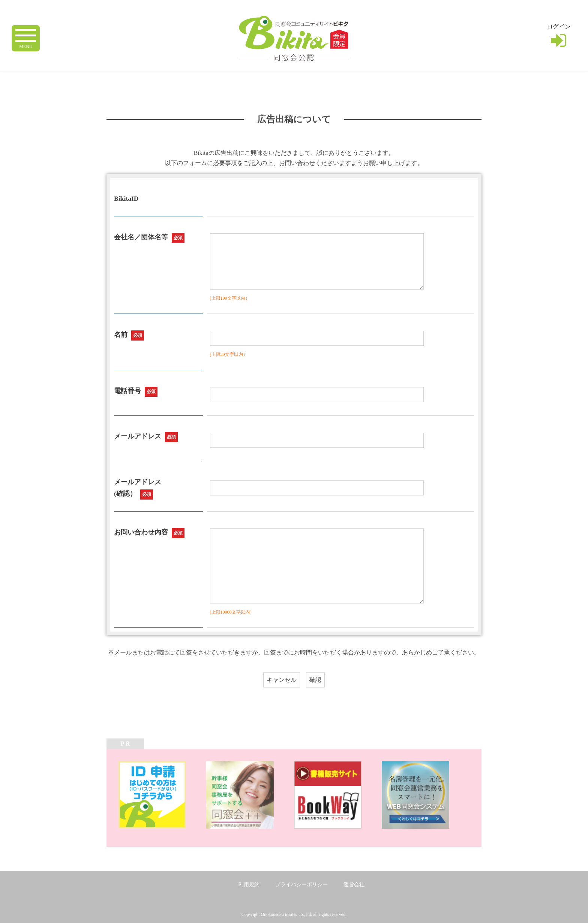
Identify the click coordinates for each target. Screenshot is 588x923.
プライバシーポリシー (301, 885)
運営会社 (354, 885)
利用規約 (249, 885)
